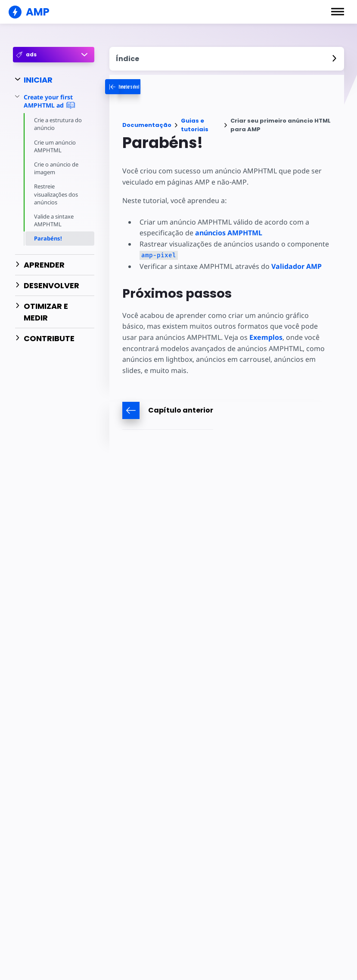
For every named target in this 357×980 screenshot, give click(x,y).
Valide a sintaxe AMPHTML (54, 220)
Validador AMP (295, 266)
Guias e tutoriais (195, 125)
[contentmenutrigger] (227, 59)
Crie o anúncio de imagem (57, 168)
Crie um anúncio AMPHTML (56, 146)
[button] (338, 12)
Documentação (147, 125)
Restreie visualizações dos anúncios (57, 194)
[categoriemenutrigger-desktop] (146, 87)
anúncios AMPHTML (228, 233)
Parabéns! (48, 238)
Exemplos (232, 337)
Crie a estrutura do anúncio (59, 124)
